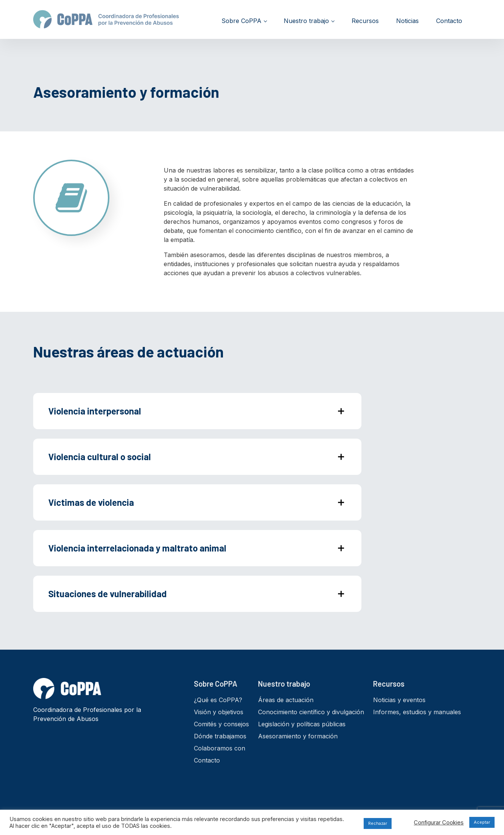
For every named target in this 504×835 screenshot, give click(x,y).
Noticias (407, 21)
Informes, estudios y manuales (417, 712)
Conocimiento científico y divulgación (311, 712)
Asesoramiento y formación (298, 736)
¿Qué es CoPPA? (218, 700)
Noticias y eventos (399, 700)
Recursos (365, 21)
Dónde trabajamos (220, 736)
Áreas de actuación (286, 700)
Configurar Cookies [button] (439, 823)
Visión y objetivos (219, 712)
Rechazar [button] (378, 823)
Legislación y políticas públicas (302, 724)
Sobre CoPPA (241, 21)
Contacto (449, 21)
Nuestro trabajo (306, 21)
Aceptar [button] (482, 822)
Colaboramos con (220, 748)
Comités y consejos (221, 724)
